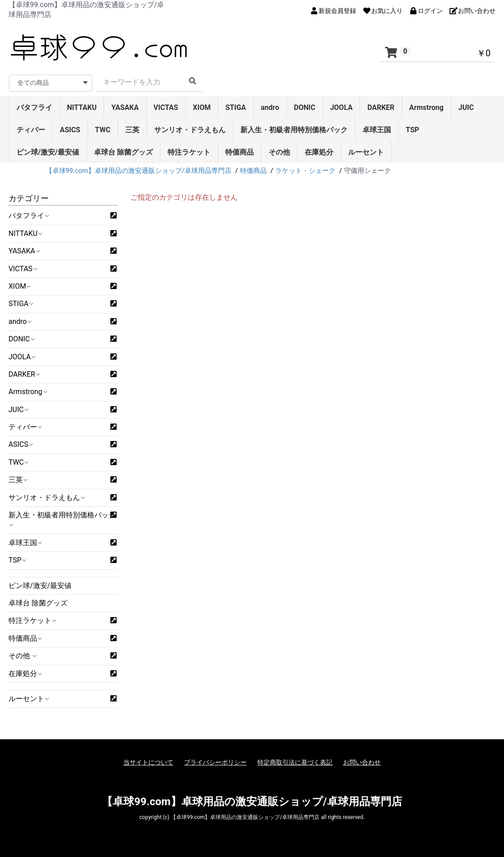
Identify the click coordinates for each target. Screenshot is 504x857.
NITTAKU (82, 107)
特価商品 (239, 152)
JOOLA (342, 107)
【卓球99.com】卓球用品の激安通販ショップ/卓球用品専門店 (252, 802)
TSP (412, 130)
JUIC (466, 107)
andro (270, 107)
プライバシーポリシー (215, 762)
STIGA (235, 107)
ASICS (70, 130)
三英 (132, 130)
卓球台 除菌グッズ (123, 152)
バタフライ (34, 107)
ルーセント (366, 152)
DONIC (305, 107)
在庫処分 (319, 152)
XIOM (202, 107)
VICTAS (166, 107)
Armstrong (426, 107)
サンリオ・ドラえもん (190, 130)
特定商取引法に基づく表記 (295, 762)
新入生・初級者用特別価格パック (294, 130)
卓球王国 (377, 130)
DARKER (381, 107)
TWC (103, 130)
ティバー (31, 130)
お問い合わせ (362, 762)
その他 (279, 152)
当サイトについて (148, 762)
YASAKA (125, 107)
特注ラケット (189, 152)
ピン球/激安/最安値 (48, 152)
